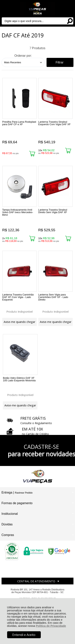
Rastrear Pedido (24, 493)
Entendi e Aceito (24, 635)
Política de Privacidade (51, 626)
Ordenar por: (23, 56)
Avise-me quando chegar (19, 322)
